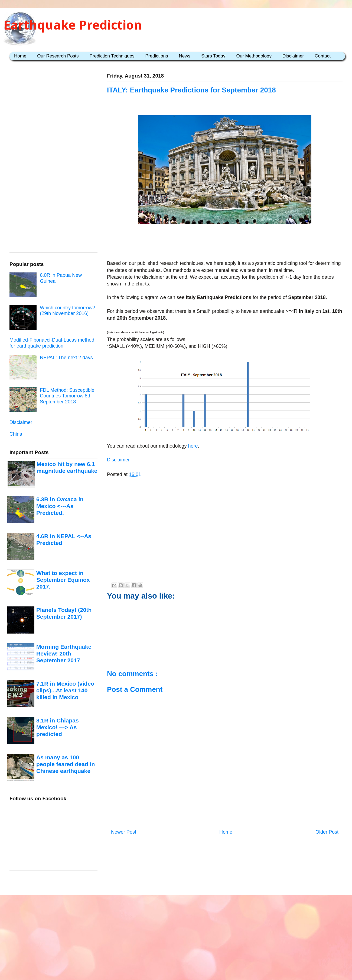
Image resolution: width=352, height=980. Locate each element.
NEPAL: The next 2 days (66, 358)
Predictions (157, 56)
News (185, 56)
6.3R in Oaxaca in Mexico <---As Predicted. (60, 506)
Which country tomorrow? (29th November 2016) (67, 311)
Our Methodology (254, 56)
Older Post (327, 832)
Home (20, 56)
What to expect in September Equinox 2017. (63, 580)
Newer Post (124, 832)
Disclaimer (293, 56)
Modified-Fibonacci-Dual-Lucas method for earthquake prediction (52, 343)
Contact (323, 56)
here (192, 446)
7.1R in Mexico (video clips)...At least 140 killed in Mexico (65, 690)
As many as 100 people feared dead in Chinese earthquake (66, 764)
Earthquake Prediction (73, 25)
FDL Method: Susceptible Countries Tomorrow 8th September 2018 (67, 396)
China (16, 434)
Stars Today (213, 56)
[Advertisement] (225, 243)
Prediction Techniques (112, 56)
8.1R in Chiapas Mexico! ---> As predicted (58, 727)
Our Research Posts (58, 56)
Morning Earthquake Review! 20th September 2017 (64, 654)
